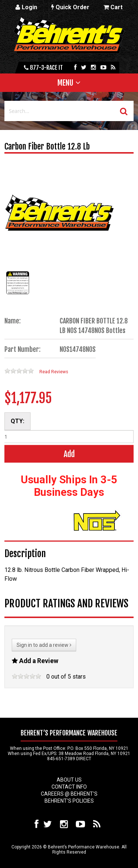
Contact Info (69, 787)
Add (69, 454)
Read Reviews (54, 372)
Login (26, 7)
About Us (69, 780)
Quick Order (70, 7)
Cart (113, 7)
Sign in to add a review (44, 645)
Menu (65, 83)
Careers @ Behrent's (69, 794)
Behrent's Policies (69, 801)
